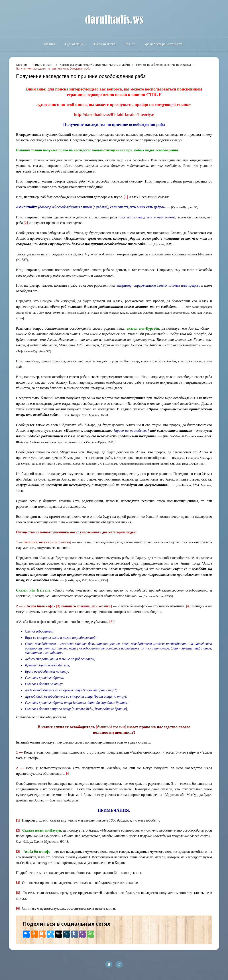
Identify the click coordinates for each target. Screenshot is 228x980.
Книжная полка (105, 44)
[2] (26, 223)
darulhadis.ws (114, 20)
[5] (111, 622)
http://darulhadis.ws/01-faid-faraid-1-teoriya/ (114, 114)
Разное (130, 44)
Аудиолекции (74, 44)
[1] (126, 197)
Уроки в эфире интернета (164, 44)
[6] (68, 774)
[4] (188, 606)
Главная (50, 44)
